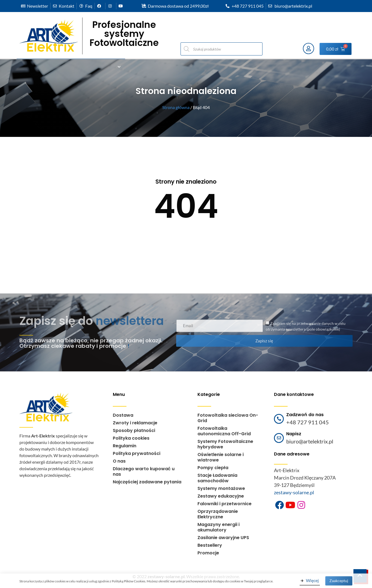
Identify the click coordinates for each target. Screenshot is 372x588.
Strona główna (176, 107)
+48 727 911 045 (308, 422)
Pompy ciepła (213, 468)
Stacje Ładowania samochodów (217, 478)
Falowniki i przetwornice (225, 504)
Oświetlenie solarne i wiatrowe (221, 457)
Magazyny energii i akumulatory (219, 527)
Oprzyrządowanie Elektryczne (218, 514)
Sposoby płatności (134, 430)
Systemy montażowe (221, 488)
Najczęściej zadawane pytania (147, 482)
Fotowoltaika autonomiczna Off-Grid (224, 431)
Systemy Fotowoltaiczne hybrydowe (225, 444)
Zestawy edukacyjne (221, 496)
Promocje (208, 553)
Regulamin (125, 446)
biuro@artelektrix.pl (310, 441)
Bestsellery (210, 545)
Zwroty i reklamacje (135, 423)
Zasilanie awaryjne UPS (223, 538)
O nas (119, 461)
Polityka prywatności (137, 453)
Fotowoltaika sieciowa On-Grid (228, 418)
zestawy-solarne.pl (294, 492)
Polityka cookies (131, 438)
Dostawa (123, 415)
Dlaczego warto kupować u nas (144, 471)
